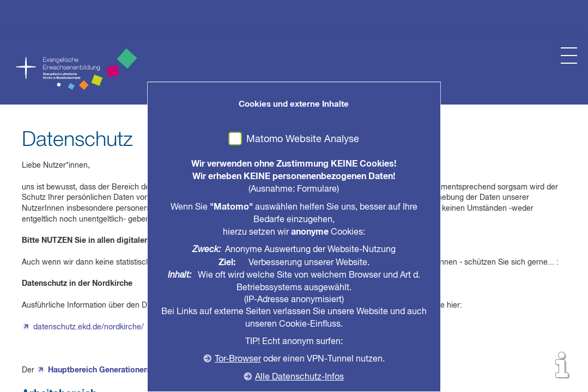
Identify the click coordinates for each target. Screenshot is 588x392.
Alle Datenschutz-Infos (300, 377)
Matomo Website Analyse (303, 139)
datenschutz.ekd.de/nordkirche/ (89, 327)
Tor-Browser (238, 359)
